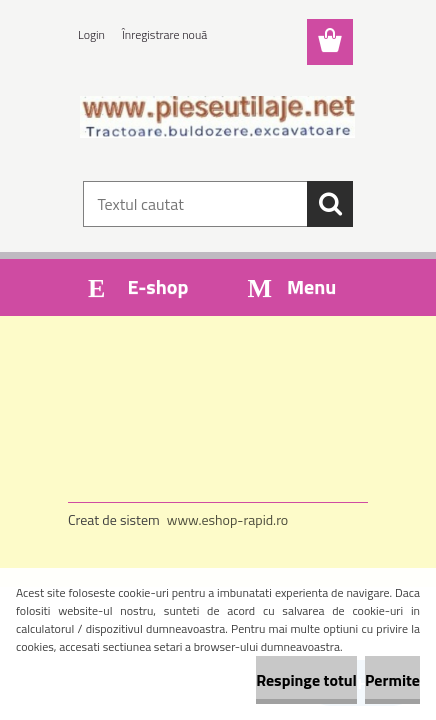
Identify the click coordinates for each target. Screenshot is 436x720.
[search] (330, 204)
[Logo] (217, 117)
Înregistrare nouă (164, 34)
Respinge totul (306, 680)
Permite (392, 680)
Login (91, 34)
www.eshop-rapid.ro (227, 519)
